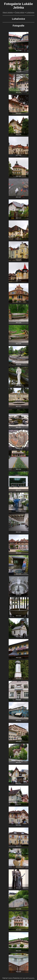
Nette (24, 978)
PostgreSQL (31, 978)
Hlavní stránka (8, 12)
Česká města (19, 12)
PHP (21, 978)
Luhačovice (30, 12)
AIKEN (10, 978)
